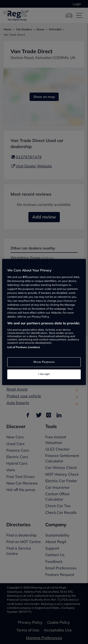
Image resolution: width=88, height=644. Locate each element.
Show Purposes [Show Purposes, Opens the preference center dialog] (44, 362)
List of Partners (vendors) (24, 347)
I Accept (44, 374)
